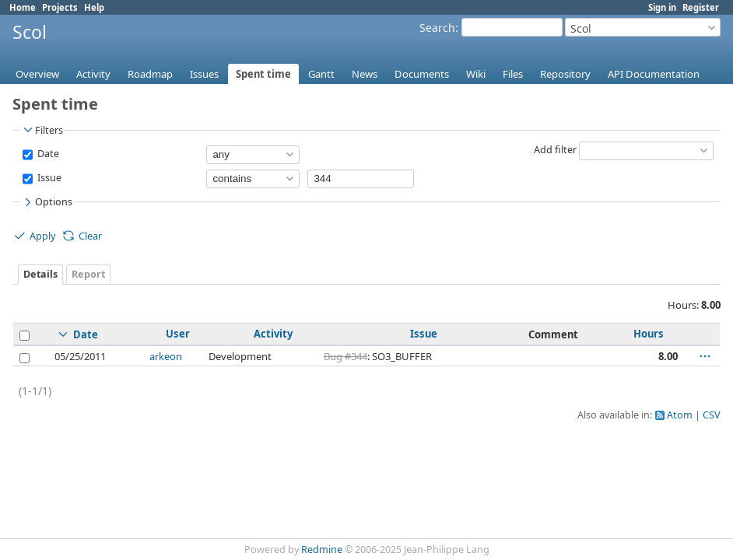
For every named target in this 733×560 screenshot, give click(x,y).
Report (88, 274)
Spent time (263, 74)
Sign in (662, 7)
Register (701, 7)
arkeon (166, 356)
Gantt (321, 74)
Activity (93, 74)
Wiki (476, 74)
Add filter (555, 150)
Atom (680, 415)
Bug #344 (345, 356)
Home (23, 7)
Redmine (322, 549)
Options (47, 202)
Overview (37, 74)
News (365, 74)
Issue (48, 178)
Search (437, 28)
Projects (60, 7)
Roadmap (150, 74)
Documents (422, 74)
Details (40, 274)
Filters (42, 130)
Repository (565, 74)
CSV (712, 415)
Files (513, 74)
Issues (204, 74)
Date (47, 154)
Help (94, 7)
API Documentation (654, 74)
